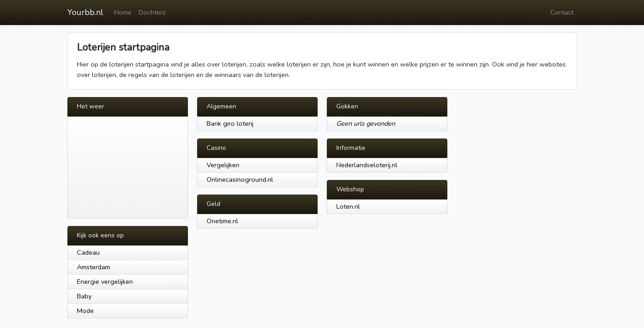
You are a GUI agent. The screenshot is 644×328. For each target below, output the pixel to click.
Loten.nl (348, 206)
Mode (85, 311)
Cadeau (88, 252)
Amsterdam (94, 267)
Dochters (152, 12)
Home (123, 12)
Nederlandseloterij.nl (367, 165)
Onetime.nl (222, 221)
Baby (84, 296)
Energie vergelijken (105, 282)
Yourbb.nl (85, 12)
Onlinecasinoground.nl (240, 179)
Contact (562, 12)
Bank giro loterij (230, 123)
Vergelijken (223, 165)
